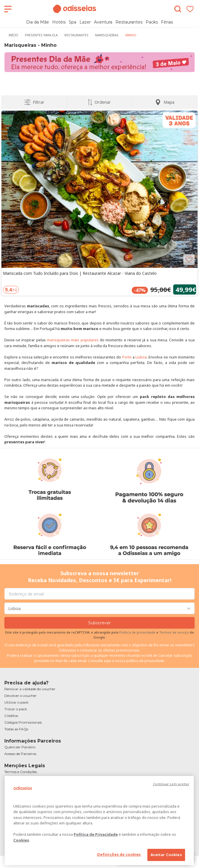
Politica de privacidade (138, 632)
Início (13, 35)
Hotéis (59, 22)
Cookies (21, 840)
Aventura (103, 22)
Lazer (85, 22)
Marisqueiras (107, 35)
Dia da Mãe (38, 22)
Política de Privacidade (96, 834)
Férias (167, 22)
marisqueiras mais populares (73, 340)
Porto (127, 357)
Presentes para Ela (41, 35)
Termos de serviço (174, 632)
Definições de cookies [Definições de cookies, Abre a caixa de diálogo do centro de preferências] (119, 854)
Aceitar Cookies (166, 855)
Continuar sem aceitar (171, 784)
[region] (99, 821)
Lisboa (141, 357)
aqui (107, 661)
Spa (73, 22)
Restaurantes (129, 22)
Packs (152, 22)
